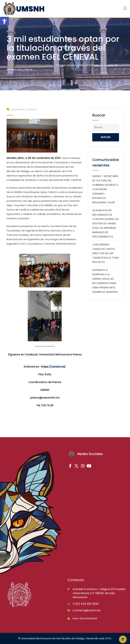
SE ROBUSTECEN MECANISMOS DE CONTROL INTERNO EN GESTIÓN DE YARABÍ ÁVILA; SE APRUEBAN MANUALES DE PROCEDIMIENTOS (105, 223)
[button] (4, 21)
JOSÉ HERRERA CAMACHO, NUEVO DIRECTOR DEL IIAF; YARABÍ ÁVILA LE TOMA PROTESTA (106, 253)
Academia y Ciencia (24, 109)
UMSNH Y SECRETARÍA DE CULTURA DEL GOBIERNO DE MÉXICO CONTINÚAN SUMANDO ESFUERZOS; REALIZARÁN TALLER (105, 189)
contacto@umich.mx (87, 610)
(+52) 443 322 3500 (86, 604)
